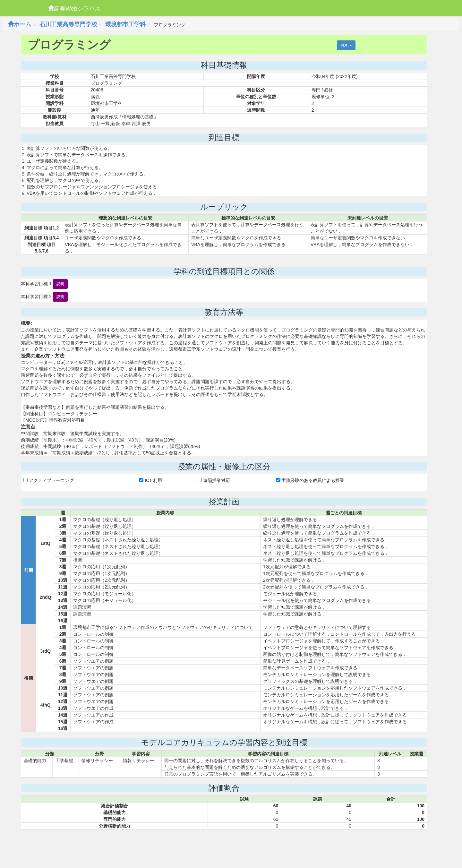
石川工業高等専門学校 (68, 24)
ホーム (20, 24)
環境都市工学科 (125, 24)
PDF (346, 45)
